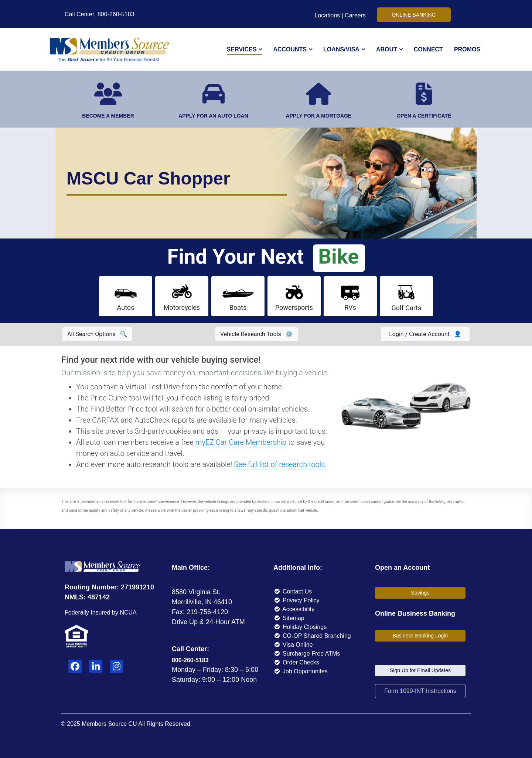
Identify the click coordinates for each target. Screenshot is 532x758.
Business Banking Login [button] (420, 636)
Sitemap (289, 618)
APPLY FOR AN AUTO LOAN (213, 116)
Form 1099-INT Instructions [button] (420, 691)
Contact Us (293, 591)
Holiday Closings (300, 627)
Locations (328, 15)
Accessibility (294, 609)
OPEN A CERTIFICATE (424, 116)
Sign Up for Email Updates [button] (420, 670)
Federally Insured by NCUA (101, 613)
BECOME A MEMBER (108, 116)
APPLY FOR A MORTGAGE (319, 116)
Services (242, 49)
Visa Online (293, 645)
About (387, 49)
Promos (467, 49)
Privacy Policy (296, 600)
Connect (428, 49)
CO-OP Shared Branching (312, 636)
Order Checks (296, 662)
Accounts (290, 49)
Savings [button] (420, 593)
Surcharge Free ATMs (307, 654)
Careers (355, 15)
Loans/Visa (341, 49)
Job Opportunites (301, 671)
